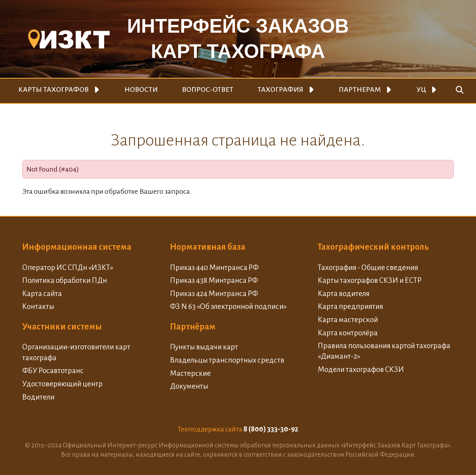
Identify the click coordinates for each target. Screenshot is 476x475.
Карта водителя (344, 294)
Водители (38, 397)
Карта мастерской (348, 320)
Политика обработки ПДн (65, 280)
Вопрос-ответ (208, 89)
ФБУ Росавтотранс (53, 371)
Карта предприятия (350, 306)
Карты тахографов (53, 89)
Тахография (280, 89)
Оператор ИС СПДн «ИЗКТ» (68, 267)
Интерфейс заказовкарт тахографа (238, 39)
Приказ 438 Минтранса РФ (214, 280)
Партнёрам (193, 327)
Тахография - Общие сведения (368, 267)
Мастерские (190, 373)
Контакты (38, 306)
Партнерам (360, 89)
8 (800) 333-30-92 (271, 429)
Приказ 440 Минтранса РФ (214, 267)
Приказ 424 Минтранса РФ (214, 294)
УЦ (421, 89)
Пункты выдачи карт (204, 347)
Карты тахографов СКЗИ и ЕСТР (370, 280)
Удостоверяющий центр (62, 384)
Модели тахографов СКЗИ (361, 369)
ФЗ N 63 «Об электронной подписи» (228, 306)
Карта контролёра (348, 333)
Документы (189, 386)
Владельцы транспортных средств (227, 360)
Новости (141, 89)
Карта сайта (42, 294)
